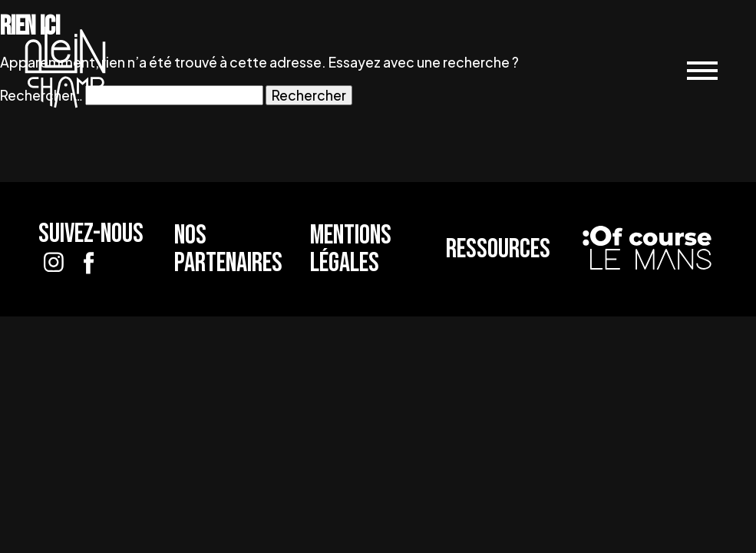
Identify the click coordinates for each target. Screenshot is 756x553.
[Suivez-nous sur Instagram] (54, 263)
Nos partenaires (228, 249)
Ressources (498, 249)
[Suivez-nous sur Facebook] (89, 263)
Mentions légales (351, 249)
